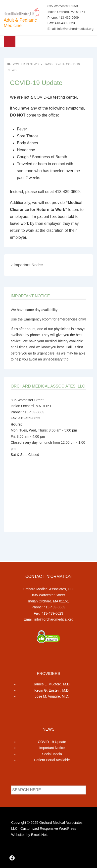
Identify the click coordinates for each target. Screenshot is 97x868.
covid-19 (73, 64)
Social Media (52, 754)
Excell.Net (39, 835)
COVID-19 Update (52, 742)
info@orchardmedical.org (75, 29)
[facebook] (12, 858)
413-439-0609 (69, 18)
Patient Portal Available (52, 760)
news (12, 70)
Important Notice (52, 748)
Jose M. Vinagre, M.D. (52, 696)
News (34, 64)
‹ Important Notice (27, 265)
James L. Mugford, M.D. (52, 684)
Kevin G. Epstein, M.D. (52, 690)
